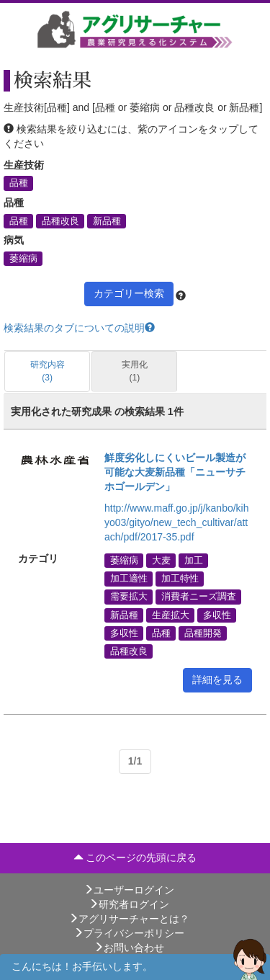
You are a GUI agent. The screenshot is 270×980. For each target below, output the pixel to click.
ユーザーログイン (129, 890)
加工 (194, 561)
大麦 (161, 561)
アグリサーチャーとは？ (129, 919)
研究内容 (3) (48, 371)
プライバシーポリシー (129, 933)
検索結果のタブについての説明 (79, 328)
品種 (19, 183)
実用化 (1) (135, 371)
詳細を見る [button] (217, 680)
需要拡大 (129, 597)
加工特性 (180, 579)
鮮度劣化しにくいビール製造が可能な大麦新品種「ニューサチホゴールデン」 (175, 472)
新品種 (107, 220)
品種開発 (203, 633)
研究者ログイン (129, 904)
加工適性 (129, 579)
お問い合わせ (129, 948)
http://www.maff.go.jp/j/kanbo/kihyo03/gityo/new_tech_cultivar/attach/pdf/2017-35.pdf (177, 522)
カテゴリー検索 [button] (129, 293)
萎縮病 (23, 258)
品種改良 (60, 220)
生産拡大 (171, 615)
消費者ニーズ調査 (199, 597)
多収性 (217, 615)
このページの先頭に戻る (135, 857)
